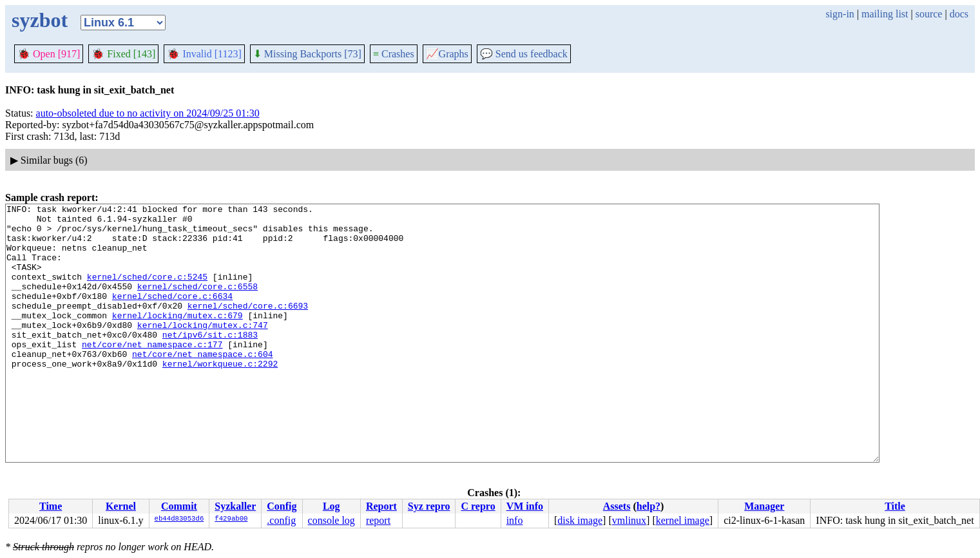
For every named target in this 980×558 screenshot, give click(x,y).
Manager (764, 506)
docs (959, 14)
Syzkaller (235, 506)
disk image (580, 520)
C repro (478, 506)
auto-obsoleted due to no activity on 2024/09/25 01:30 (148, 113)
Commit (179, 506)
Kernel (121, 506)
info (515, 520)
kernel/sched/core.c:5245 (147, 292)
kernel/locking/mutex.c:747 (203, 350)
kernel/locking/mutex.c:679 (178, 338)
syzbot (40, 20)
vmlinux (629, 520)
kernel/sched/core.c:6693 (248, 327)
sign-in (840, 14)
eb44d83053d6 (179, 519)
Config (282, 506)
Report (381, 506)
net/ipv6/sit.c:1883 (210, 361)
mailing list (885, 14)
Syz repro (429, 506)
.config (281, 520)
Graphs (447, 54)
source (929, 14)
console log (331, 520)
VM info (525, 506)
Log (331, 506)
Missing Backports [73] (307, 54)
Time (51, 506)
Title (895, 506)
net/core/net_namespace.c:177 (152, 373)
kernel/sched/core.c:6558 (197, 303)
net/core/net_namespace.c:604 (202, 385)
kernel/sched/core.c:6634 (172, 315)
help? (649, 506)
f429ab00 (231, 519)
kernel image (683, 520)
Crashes (394, 54)
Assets (617, 506)
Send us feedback (524, 54)
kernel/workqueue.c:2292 (220, 396)
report (378, 520)
